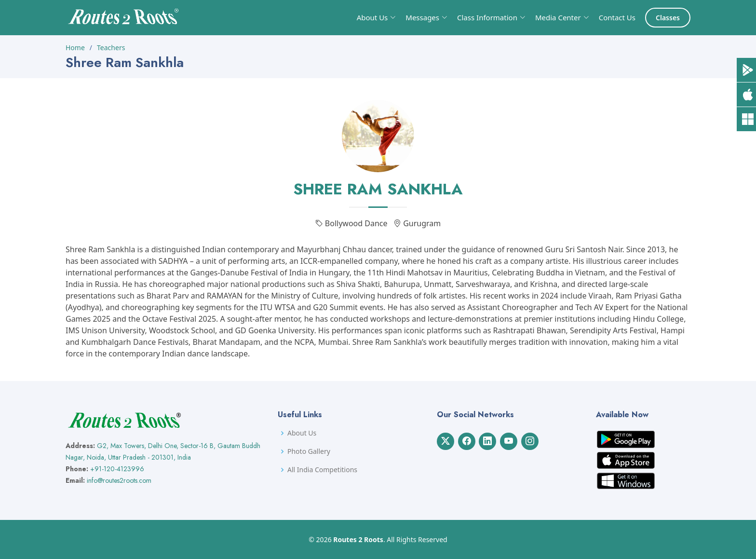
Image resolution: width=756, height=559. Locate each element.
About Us (302, 433)
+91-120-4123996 (117, 469)
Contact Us (617, 17)
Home (75, 48)
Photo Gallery (309, 451)
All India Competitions (322, 470)
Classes (668, 18)
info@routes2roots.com (119, 480)
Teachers (111, 48)
